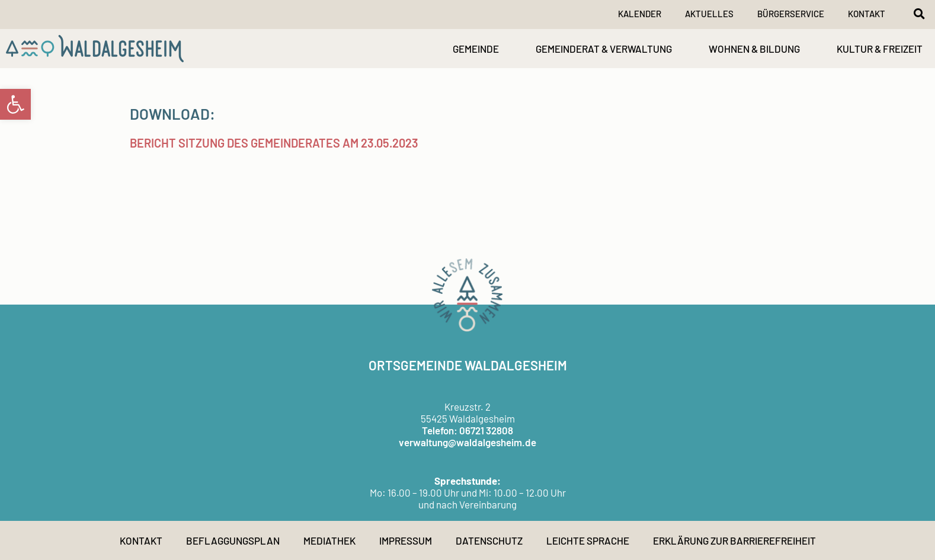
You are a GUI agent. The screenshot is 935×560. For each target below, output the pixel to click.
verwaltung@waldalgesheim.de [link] (468, 442)
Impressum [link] (406, 540)
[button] (919, 14)
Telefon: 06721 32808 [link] (468, 430)
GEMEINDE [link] (476, 49)
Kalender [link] (640, 14)
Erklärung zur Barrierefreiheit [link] (734, 540)
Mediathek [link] (329, 540)
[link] (15, 104)
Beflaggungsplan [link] (233, 540)
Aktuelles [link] (709, 14)
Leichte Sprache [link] (588, 540)
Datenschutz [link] (489, 540)
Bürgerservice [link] (791, 14)
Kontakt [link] (867, 14)
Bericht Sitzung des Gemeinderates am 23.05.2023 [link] (274, 143)
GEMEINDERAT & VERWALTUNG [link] (604, 49)
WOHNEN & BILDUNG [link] (754, 49)
